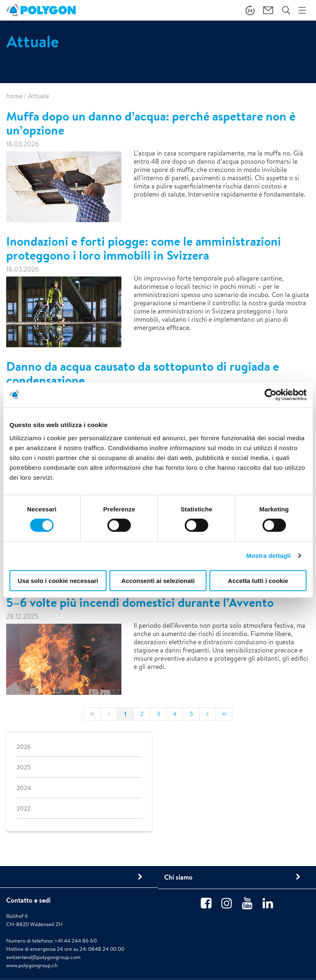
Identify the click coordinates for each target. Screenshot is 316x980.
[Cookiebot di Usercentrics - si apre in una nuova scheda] (271, 395)
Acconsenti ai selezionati (158, 580)
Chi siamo (178, 877)
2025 (23, 767)
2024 (24, 788)
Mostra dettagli (268, 556)
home (14, 96)
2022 (23, 808)
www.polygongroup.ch (32, 965)
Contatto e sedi (28, 900)
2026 (24, 747)
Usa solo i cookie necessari (58, 580)
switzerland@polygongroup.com (43, 957)
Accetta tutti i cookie (258, 580)
